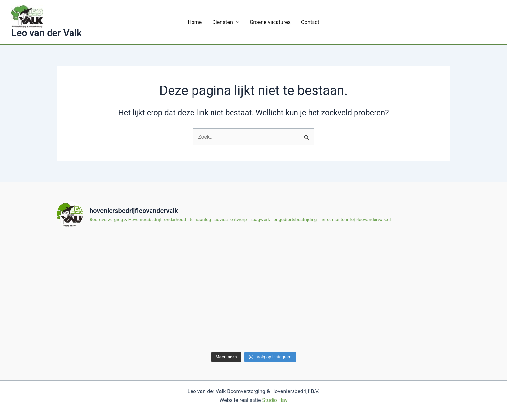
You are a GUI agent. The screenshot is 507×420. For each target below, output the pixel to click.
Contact (310, 22)
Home (195, 22)
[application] (236, 22)
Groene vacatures (270, 22)
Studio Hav (275, 400)
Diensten (226, 22)
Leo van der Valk (47, 33)
